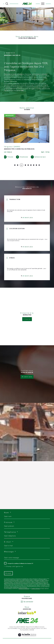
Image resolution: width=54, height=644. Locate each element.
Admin (38, 628)
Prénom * (9, 522)
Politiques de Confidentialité (24, 589)
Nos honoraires (12, 628)
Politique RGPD (24, 630)
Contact (51, 185)
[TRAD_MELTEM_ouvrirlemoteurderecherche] (7, 4)
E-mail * (9, 542)
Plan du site (21, 628)
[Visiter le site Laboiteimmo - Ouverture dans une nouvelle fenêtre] (27, 637)
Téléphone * (11, 532)
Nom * (8, 513)
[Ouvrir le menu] (43, 4)
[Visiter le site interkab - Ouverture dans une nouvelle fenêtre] (27, 613)
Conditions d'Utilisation (36, 589)
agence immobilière (14, 83)
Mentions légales (30, 628)
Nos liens (43, 628)
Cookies (32, 630)
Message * (10, 552)
